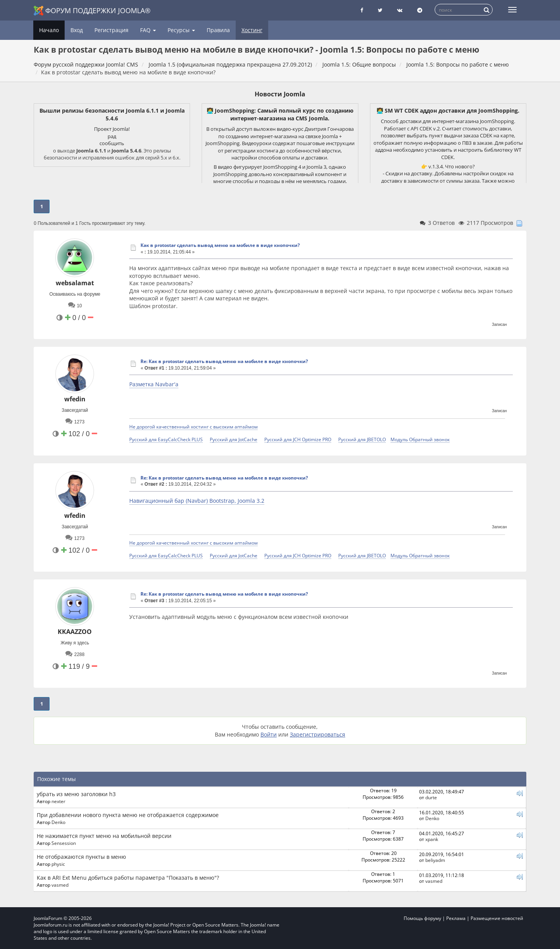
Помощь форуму (422, 918)
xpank (432, 839)
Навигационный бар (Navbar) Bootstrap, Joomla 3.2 (197, 501)
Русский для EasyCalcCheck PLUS (166, 439)
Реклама (456, 918)
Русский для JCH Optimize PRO (298, 439)
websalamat (75, 283)
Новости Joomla (280, 94)
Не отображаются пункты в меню (81, 857)
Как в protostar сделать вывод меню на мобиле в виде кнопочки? (220, 245)
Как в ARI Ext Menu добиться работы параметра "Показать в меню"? (128, 878)
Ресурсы (181, 30)
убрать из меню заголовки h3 (76, 794)
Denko (58, 822)
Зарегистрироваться (318, 734)
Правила (218, 30)
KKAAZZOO (75, 632)
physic (58, 864)
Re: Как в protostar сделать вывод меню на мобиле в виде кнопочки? (224, 361)
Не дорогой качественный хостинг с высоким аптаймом (194, 427)
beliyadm (435, 860)
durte (431, 797)
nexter (58, 801)
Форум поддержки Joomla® (92, 11)
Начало (49, 30)
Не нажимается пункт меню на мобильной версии (104, 836)
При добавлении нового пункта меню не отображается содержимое (128, 815)
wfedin (75, 399)
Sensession (64, 843)
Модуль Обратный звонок (420, 439)
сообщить (112, 143)
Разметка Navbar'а (154, 384)
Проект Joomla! (112, 129)
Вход (77, 30)
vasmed (60, 885)
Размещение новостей (497, 918)
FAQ (148, 30)
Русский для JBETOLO (362, 439)
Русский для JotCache (234, 439)
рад (112, 136)
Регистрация (111, 30)
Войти (269, 734)
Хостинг (252, 30)
